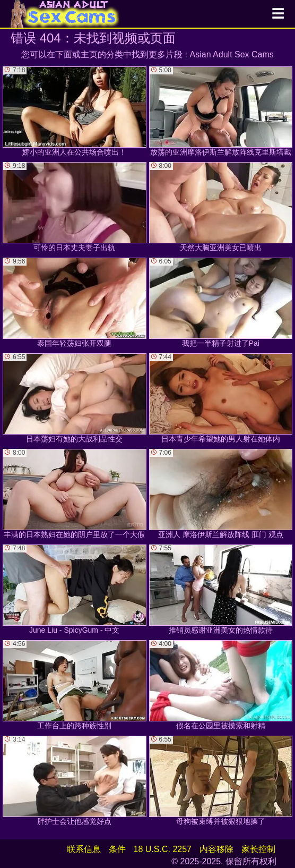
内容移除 (216, 849)
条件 (117, 849)
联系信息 (84, 849)
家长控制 (258, 849)
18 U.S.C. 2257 (163, 849)
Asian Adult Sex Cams (232, 54)
